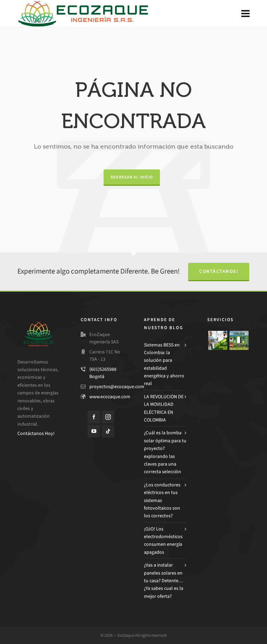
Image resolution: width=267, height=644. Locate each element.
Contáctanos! (219, 271)
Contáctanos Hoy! (36, 433)
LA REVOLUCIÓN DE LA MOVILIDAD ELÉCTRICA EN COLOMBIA (164, 408)
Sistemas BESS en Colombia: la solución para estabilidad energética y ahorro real (164, 364)
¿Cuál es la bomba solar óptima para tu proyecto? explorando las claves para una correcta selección (165, 452)
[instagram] (108, 417)
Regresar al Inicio (132, 177)
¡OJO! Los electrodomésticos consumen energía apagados (163, 541)
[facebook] (94, 417)
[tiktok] (108, 431)
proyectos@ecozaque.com (117, 387)
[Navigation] (245, 14)
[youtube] (94, 431)
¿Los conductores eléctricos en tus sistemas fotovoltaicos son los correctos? (162, 500)
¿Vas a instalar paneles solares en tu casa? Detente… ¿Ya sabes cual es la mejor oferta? (164, 581)
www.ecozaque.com (110, 397)
